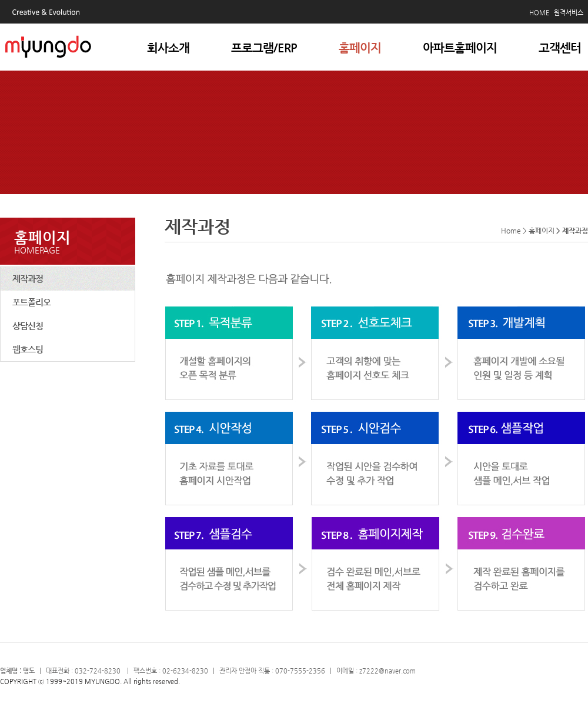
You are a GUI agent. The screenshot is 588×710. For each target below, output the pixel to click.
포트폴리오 (31, 302)
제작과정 (28, 279)
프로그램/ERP (264, 48)
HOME (539, 13)
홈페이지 (360, 48)
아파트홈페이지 (460, 48)
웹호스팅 (28, 349)
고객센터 (560, 48)
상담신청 (28, 326)
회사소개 (168, 48)
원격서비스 (569, 13)
